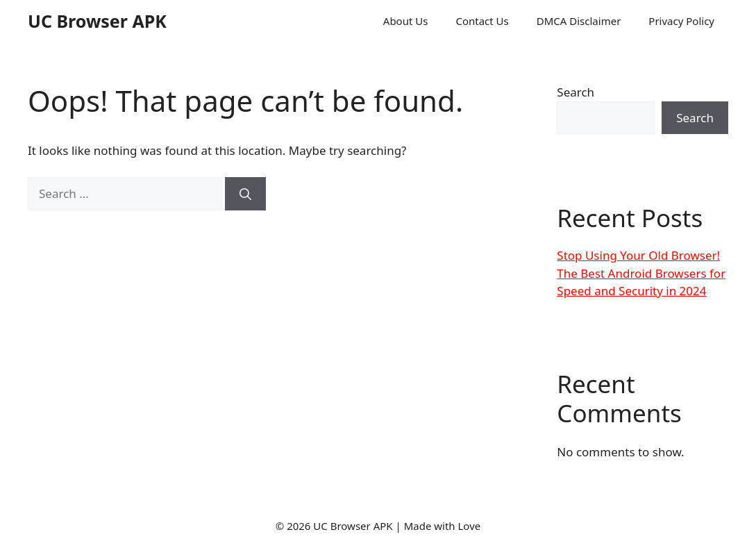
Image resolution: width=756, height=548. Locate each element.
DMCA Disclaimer (579, 21)
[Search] (245, 194)
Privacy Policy (681, 21)
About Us (406, 21)
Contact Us (482, 21)
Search (576, 92)
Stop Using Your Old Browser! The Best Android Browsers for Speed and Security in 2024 (641, 273)
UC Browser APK (97, 21)
